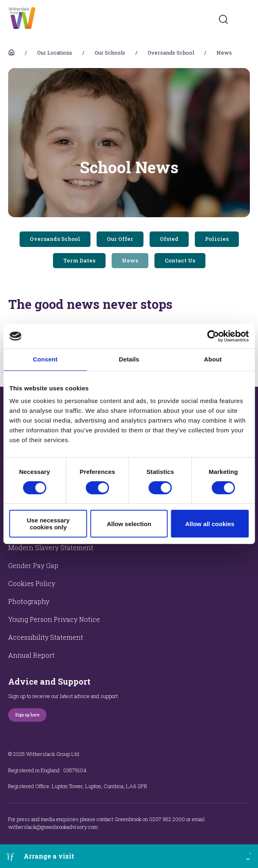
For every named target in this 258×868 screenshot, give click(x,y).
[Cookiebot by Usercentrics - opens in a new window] (213, 336)
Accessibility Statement (46, 637)
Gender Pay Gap (33, 565)
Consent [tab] (45, 359)
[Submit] (223, 19)
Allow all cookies (210, 524)
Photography (29, 601)
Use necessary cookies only (48, 524)
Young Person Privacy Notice (54, 619)
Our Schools (110, 53)
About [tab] (213, 359)
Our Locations (55, 53)
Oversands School (171, 53)
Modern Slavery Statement (51, 547)
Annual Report (31, 655)
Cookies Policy (32, 583)
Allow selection (129, 524)
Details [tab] (129, 359)
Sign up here (27, 715)
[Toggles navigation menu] (244, 19)
